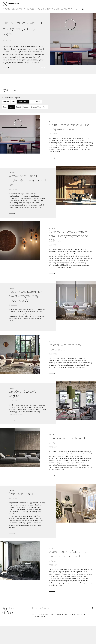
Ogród (45, 106)
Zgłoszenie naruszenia (10, 636)
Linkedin (92, 637)
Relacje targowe (36, 101)
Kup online (7, 641)
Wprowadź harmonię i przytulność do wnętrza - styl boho (27, 180)
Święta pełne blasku (22, 493)
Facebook (84, 637)
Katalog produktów (9, 639)
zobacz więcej (40, 616)
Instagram (80, 637)
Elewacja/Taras (36, 106)
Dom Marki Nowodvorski (47, 9)
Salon (5, 106)
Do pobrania (65, 9)
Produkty (6, 9)
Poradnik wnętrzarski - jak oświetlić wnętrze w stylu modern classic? (25, 295)
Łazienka (26, 106)
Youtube (88, 637)
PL (76, 9)
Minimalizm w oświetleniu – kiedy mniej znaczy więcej (24, 28)
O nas (5, 634)
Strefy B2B (30, 9)
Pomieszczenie (23, 101)
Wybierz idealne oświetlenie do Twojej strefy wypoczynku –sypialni (69, 556)
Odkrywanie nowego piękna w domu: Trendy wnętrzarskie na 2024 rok (68, 236)
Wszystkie (6, 101)
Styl (13, 101)
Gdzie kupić (18, 9)
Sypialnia (11, 106)
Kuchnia (19, 106)
